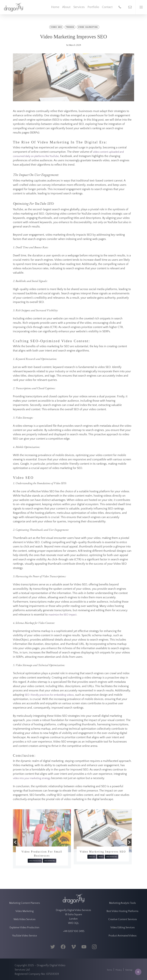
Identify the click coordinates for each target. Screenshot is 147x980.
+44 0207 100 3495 (73, 931)
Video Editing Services (123, 928)
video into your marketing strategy (32, 778)
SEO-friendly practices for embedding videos (49, 695)
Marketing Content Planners (25, 903)
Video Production (35, 861)
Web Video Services (24, 919)
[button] (15, 842)
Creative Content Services (123, 919)
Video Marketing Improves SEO (103, 852)
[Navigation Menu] (141, 7)
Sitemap (129, 970)
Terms (109, 970)
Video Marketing (88, 27)
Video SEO (56, 27)
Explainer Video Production (24, 928)
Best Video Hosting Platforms (122, 911)
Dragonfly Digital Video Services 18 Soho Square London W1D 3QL (73, 917)
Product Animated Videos (123, 936)
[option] (42, 839)
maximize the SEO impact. (63, 615)
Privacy (119, 970)
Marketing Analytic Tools (122, 903)
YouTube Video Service (25, 936)
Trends (70, 27)
